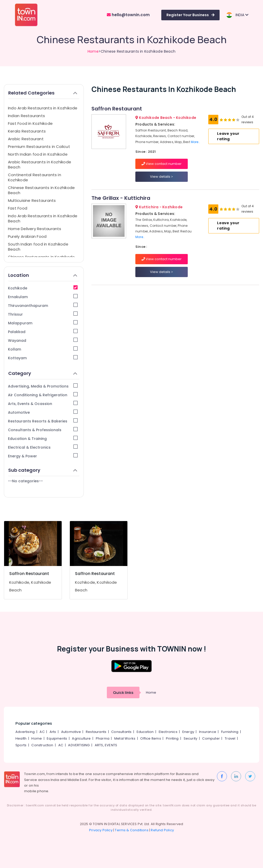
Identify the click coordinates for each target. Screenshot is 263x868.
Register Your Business (190, 15)
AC (42, 732)
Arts (53, 732)
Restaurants (96, 732)
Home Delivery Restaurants (35, 229)
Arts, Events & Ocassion (43, 404)
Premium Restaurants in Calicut (39, 147)
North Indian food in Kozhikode (38, 154)
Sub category (43, 470)
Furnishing (230, 732)
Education (145, 732)
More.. (195, 142)
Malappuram (43, 323)
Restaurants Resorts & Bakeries (43, 421)
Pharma (103, 738)
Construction (42, 745)
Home (93, 51)
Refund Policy (162, 830)
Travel (230, 738)
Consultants (121, 732)
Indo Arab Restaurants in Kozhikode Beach (43, 218)
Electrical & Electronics (43, 447)
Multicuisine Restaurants (32, 200)
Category (43, 373)
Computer (211, 738)
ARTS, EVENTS (106, 745)
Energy (188, 732)
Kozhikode (43, 288)
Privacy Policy (101, 830)
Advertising (25, 732)
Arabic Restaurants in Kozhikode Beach (40, 164)
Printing (172, 738)
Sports (21, 745)
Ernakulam (43, 297)
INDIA (237, 15)
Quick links (123, 692)
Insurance (208, 732)
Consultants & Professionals (43, 430)
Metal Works (125, 738)
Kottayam (43, 358)
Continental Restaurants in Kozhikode (35, 177)
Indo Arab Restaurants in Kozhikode (43, 108)
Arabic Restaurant (26, 139)
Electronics (168, 732)
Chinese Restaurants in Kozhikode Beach (41, 190)
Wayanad (43, 340)
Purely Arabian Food (27, 236)
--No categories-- (25, 481)
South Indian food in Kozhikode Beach (38, 247)
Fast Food (18, 208)
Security (191, 738)
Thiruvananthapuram (43, 305)
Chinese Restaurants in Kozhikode (41, 257)
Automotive (43, 412)
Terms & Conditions (132, 830)
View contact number (162, 164)
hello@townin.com (128, 15)
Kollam (43, 349)
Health (21, 738)
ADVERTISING (79, 745)
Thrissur (43, 314)
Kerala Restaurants (27, 131)
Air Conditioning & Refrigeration (43, 395)
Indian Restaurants (26, 116)
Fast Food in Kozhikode (30, 123)
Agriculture (81, 738)
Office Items (151, 738)
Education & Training (43, 438)
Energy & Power (43, 456)
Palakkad (43, 332)
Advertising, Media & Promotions (43, 386)
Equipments (57, 738)
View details (161, 177)
